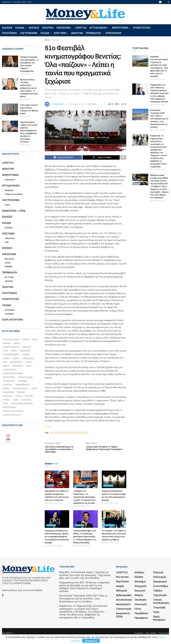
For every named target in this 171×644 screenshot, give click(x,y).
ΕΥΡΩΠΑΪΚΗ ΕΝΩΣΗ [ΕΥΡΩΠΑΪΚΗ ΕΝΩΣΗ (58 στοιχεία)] (11, 354)
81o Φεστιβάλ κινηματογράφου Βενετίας (69, 433)
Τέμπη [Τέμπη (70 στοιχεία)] (15, 400)
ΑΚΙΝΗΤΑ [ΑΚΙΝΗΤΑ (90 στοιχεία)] (7, 343)
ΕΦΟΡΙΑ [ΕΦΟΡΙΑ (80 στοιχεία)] (6, 358)
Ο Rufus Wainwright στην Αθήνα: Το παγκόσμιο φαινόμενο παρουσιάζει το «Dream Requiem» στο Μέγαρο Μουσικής (85, 539)
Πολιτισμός (9, 33)
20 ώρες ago (26, 74)
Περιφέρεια (9, 190)
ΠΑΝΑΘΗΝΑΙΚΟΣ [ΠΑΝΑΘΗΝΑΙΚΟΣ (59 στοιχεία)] (23, 385)
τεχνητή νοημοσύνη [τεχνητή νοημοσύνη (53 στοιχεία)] (12, 415)
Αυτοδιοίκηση (98, 28)
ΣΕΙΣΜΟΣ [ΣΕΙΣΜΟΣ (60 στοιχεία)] (21, 392)
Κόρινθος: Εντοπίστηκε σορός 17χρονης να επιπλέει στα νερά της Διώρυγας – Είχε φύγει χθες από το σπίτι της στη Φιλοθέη (85, 578)
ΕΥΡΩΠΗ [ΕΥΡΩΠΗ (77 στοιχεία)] (26, 354)
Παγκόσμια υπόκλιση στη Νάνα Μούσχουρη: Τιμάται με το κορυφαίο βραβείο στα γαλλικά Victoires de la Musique (57, 539)
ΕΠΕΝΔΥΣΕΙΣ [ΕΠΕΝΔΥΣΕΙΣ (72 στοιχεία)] (25, 351)
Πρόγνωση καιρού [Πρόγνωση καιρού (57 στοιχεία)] (20, 388)
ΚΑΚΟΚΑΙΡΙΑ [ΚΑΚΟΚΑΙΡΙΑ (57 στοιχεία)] (18, 366)
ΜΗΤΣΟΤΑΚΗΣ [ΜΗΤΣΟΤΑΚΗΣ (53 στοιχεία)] (9, 377)
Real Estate (9, 259)
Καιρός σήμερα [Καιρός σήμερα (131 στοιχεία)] (10, 369)
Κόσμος (34, 28)
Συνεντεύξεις (142, 28)
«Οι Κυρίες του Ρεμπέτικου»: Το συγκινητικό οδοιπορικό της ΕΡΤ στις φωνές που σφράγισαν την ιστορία (84, 500)
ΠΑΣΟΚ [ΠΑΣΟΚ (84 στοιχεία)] (6, 388)
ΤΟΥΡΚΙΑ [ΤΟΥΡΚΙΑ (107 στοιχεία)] (29, 396)
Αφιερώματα (10, 180)
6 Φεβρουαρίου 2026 (53, 548)
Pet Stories (9, 277)
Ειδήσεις (7, 28)
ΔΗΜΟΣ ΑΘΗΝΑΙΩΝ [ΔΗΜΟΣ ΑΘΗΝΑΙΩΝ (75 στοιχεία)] (11, 347)
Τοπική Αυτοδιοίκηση (14, 194)
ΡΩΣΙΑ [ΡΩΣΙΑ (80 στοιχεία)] (34, 388)
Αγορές (8, 263)
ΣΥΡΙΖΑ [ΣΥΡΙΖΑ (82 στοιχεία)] (19, 396)
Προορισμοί (10, 310)
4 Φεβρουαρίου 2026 (82, 548)
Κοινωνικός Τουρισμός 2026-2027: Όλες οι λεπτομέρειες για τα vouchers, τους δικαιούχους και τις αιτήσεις (159, 119)
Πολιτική (48, 28)
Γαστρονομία (29, 33)
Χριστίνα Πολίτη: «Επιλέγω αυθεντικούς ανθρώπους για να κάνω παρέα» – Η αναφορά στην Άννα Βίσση (29, 88)
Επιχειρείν (9, 267)
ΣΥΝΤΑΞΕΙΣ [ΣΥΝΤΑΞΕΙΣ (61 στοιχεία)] (8, 396)
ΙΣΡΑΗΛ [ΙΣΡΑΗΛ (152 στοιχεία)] (29, 362)
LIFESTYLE (81, 28)
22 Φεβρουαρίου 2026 (54, 506)
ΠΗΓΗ (48, 427)
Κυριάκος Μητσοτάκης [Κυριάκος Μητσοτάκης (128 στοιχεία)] (13, 373)
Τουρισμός (9, 314)
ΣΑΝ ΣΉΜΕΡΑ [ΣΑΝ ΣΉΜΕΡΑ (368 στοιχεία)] (9, 392)
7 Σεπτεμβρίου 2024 (76, 104)
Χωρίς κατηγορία (12, 320)
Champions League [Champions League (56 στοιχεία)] (11, 339)
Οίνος (7, 205)
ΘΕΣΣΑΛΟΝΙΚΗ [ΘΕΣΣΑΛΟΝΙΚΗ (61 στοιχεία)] (16, 362)
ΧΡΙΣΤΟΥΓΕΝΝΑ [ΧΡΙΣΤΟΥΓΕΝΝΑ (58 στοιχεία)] (9, 407)
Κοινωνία (9, 228)
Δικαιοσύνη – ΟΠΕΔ (14, 211)
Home (47, 40)
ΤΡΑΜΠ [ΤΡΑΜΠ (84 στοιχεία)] (6, 400)
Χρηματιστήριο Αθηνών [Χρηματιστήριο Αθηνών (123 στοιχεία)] (13, 411)
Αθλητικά (77, 33)
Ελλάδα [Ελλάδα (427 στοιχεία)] (16, 358)
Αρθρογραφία (120, 28)
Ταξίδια (45, 33)
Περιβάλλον (93, 33)
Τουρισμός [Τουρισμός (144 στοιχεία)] (26, 400)
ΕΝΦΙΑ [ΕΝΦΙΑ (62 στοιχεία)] (14, 351)
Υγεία (7, 242)
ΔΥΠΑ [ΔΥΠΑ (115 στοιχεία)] (6, 351)
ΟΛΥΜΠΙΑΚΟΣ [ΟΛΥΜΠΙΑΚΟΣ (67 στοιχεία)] (9, 381)
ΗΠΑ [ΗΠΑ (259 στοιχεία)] (5, 362)
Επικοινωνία (113, 33)
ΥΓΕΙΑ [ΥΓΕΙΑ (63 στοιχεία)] (6, 403)
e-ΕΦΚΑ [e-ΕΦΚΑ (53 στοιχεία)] (26, 339)
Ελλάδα (20, 28)
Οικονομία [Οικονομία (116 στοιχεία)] (8, 385)
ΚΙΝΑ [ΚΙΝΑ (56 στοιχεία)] (29, 366)
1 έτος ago (25, 116)
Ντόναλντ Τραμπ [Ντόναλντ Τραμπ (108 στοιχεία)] (25, 377)
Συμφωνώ (91, 641)
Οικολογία (9, 281)
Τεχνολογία (10, 238)
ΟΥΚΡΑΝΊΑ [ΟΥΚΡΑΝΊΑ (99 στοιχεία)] (22, 381)
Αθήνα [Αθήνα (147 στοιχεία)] (17, 343)
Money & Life (58, 104)
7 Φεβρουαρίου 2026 (82, 509)
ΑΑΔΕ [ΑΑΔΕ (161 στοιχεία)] (35, 339)
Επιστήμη (60, 33)
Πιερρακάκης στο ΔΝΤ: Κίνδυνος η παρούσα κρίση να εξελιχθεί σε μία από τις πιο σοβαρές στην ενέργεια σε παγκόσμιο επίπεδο (159, 93)
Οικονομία (63, 28)
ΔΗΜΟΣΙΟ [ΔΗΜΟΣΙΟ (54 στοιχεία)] (27, 347)
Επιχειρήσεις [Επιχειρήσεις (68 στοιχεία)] (28, 358)
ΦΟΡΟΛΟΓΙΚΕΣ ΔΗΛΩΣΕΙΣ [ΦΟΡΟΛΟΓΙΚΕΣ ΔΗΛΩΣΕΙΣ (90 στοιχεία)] (22, 403)
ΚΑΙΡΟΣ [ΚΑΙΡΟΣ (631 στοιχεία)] (6, 366)
